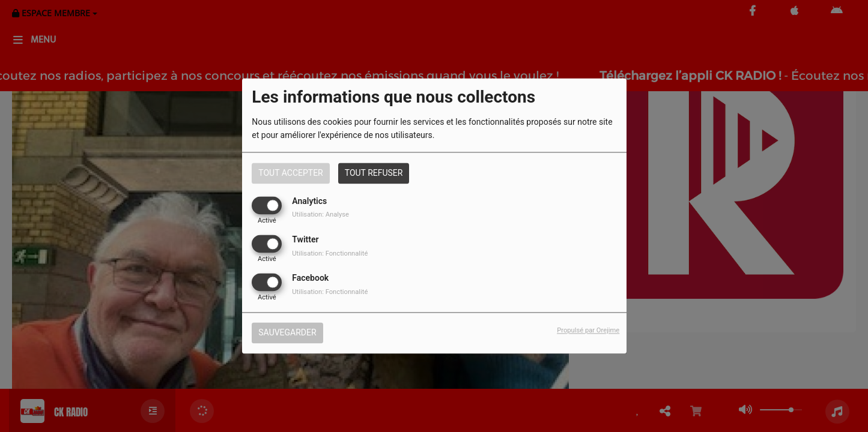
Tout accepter (290, 173)
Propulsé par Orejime (588, 331)
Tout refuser (374, 173)
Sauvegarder (287, 333)
